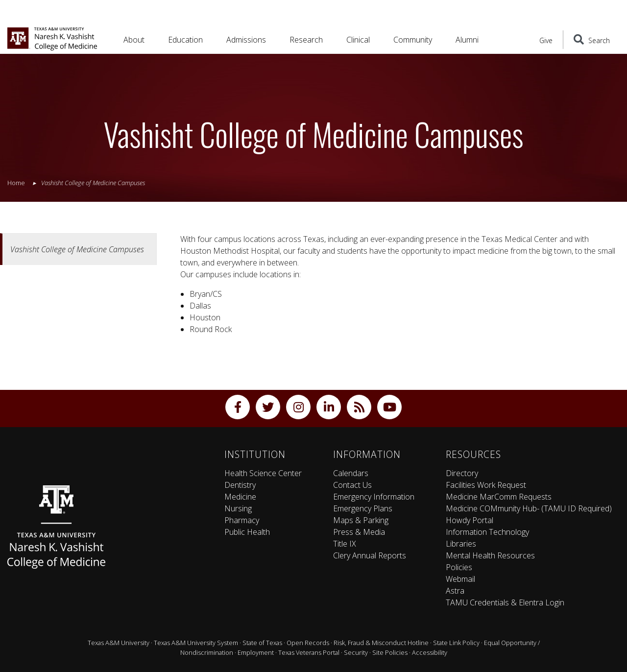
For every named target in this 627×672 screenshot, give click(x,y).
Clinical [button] (358, 40)
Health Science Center (263, 473)
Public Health (247, 532)
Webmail (460, 579)
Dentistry (240, 485)
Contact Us (352, 485)
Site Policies (390, 652)
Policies (459, 567)
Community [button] (413, 40)
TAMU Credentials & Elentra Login (505, 602)
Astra (455, 591)
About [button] (134, 40)
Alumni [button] (467, 40)
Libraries (461, 544)
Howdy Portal (470, 520)
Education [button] (185, 40)
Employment (256, 652)
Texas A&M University (119, 643)
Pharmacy (242, 520)
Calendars (351, 473)
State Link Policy (456, 643)
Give (546, 40)
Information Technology (487, 532)
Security (356, 652)
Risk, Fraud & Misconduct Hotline (381, 643)
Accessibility (430, 652)
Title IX (345, 544)
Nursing (238, 508)
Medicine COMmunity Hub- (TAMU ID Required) (529, 508)
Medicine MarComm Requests (499, 497)
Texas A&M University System (196, 643)
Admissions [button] (246, 40)
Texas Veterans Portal (309, 652)
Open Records (308, 643)
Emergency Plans (363, 508)
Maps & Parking (361, 520)
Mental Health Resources (490, 555)
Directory (462, 473)
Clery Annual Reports (370, 555)
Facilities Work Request (486, 485)
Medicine (240, 497)
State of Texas (262, 643)
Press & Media (359, 532)
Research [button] (306, 40)
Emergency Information (374, 497)
